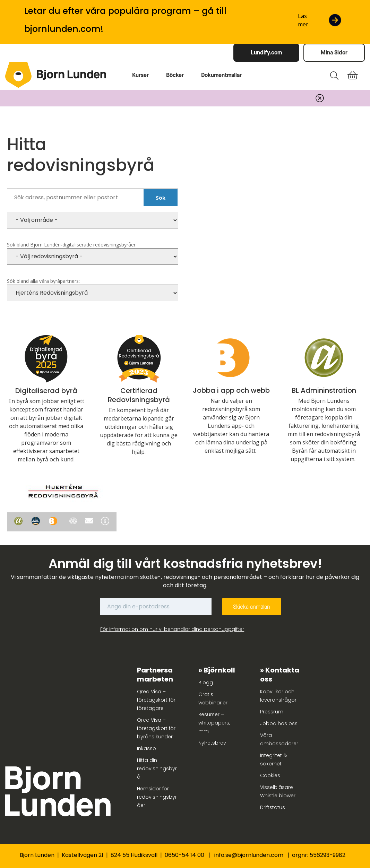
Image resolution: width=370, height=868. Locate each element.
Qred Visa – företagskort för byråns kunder (156, 728)
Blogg (206, 683)
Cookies (270, 775)
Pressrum (272, 712)
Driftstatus (273, 807)
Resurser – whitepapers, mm (214, 723)
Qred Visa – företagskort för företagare (156, 700)
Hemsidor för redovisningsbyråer (157, 797)
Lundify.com (266, 53)
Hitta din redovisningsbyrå (157, 769)
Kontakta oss (280, 675)
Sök (161, 198)
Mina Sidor (334, 53)
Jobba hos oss (279, 723)
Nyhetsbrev (212, 743)
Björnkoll (219, 670)
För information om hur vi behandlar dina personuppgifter (172, 629)
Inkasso (147, 748)
